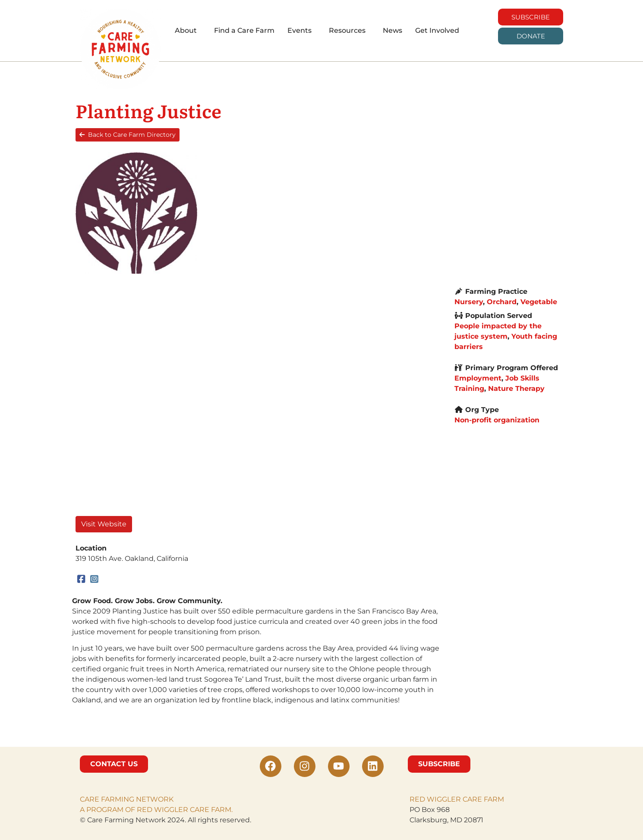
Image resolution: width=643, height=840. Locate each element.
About (186, 30)
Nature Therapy (516, 389)
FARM (493, 799)
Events (299, 30)
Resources (347, 30)
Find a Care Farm (244, 30)
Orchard (502, 302)
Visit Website (104, 524)
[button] (188, 31)
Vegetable (539, 302)
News (392, 30)
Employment (478, 378)
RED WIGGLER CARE (446, 799)
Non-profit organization (497, 420)
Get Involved (437, 30)
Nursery (469, 302)
